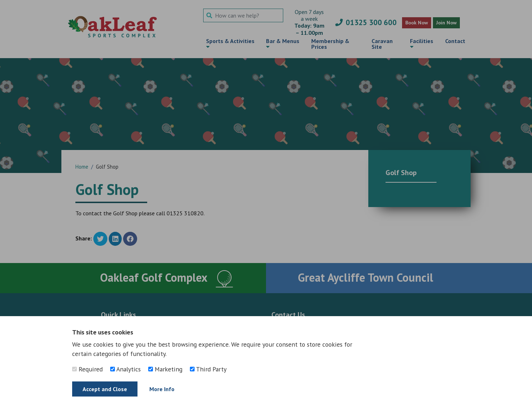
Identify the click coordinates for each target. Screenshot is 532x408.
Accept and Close (105, 389)
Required (87, 369)
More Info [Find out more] (162, 389)
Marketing (165, 369)
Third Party (208, 369)
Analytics (125, 369)
